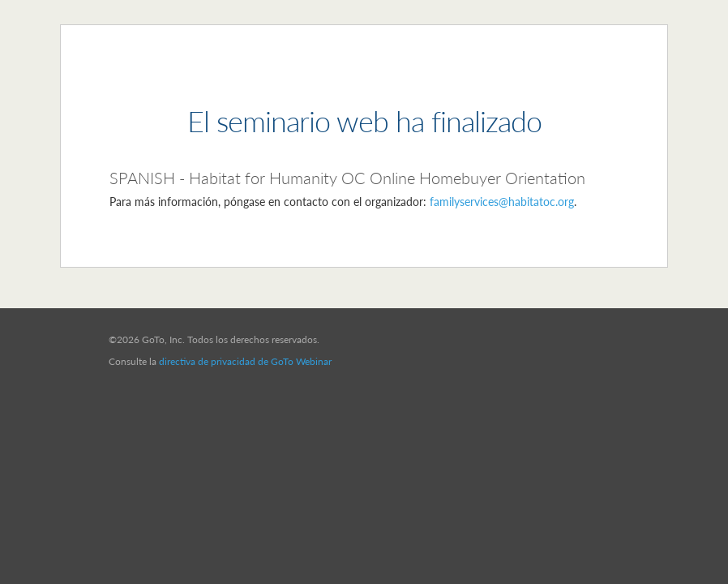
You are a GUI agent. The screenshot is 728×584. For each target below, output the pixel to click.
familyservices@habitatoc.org (502, 202)
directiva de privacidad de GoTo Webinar (245, 361)
